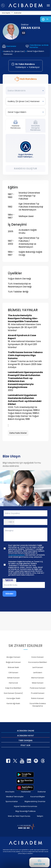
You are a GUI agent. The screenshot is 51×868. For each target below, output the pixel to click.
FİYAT (26, 745)
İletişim (40, 816)
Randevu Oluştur (26, 168)
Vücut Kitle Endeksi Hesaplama (38, 705)
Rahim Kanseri (38, 698)
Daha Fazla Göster (18, 433)
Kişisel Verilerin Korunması (26, 806)
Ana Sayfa (10, 792)
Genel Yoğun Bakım (35, 51)
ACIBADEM (26, 731)
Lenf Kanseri (38, 667)
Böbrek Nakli (13, 667)
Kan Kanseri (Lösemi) (13, 693)
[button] (9, 522)
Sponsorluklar (12, 801)
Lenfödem (38, 673)
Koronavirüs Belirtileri (38, 662)
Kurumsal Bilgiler (38, 797)
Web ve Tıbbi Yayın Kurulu (19, 816)
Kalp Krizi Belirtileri (13, 688)
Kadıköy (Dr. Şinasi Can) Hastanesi (14, 53)
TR (47, 19)
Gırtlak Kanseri (13, 678)
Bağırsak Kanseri (13, 662)
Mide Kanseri (38, 683)
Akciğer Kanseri (13, 657)
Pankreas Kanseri (38, 688)
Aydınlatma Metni (16, 555)
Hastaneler (26, 792)
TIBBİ (26, 740)
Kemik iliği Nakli (13, 703)
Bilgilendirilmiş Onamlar (35, 801)
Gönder (9, 594)
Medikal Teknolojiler (15, 797)
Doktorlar (42, 792)
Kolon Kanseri (38, 657)
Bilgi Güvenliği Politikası (26, 811)
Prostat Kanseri (38, 693)
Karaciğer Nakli (13, 698)
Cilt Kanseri (13, 673)
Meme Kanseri (38, 678)
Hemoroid (13, 683)
